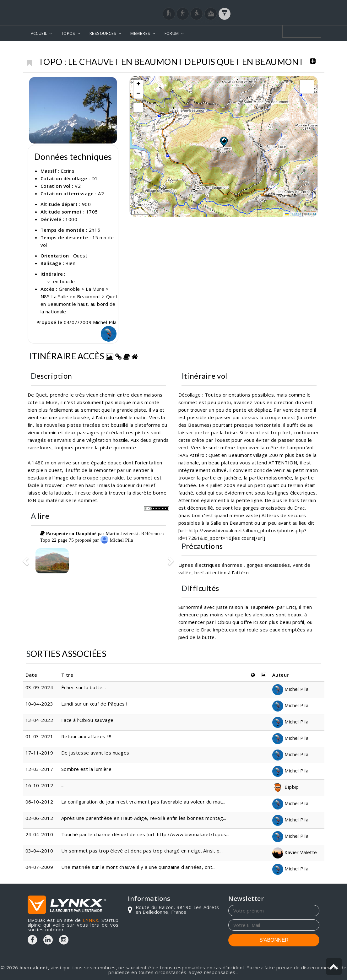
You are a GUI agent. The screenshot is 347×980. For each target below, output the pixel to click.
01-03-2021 (39, 736)
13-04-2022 (39, 720)
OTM (312, 214)
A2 (101, 193)
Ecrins (239, 50)
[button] (224, 141)
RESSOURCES (103, 33)
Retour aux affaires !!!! (86, 736)
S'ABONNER (274, 940)
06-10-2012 (39, 802)
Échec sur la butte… (84, 687)
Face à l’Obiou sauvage (87, 720)
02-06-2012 (39, 818)
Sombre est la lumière (86, 769)
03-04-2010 (39, 851)
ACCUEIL (39, 33)
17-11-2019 (39, 753)
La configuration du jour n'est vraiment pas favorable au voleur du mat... (143, 802)
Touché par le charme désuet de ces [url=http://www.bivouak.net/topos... (145, 834)
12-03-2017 (39, 769)
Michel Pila (117, 540)
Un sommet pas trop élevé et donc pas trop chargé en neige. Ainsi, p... (142, 851)
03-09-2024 (39, 687)
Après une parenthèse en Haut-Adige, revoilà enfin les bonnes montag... (144, 818)
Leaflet (293, 214)
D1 (95, 178)
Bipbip (286, 787)
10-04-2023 (39, 704)
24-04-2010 (39, 834)
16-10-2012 (39, 785)
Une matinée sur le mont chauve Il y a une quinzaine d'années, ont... (138, 867)
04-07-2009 (39, 867)
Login (288, 6)
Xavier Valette (295, 852)
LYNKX (91, 920)
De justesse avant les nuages (95, 753)
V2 (78, 186)
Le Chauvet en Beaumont (286, 50)
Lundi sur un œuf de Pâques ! (94, 704)
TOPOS (68, 33)
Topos (215, 50)
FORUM (172, 33)
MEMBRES (140, 33)
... (63, 785)
